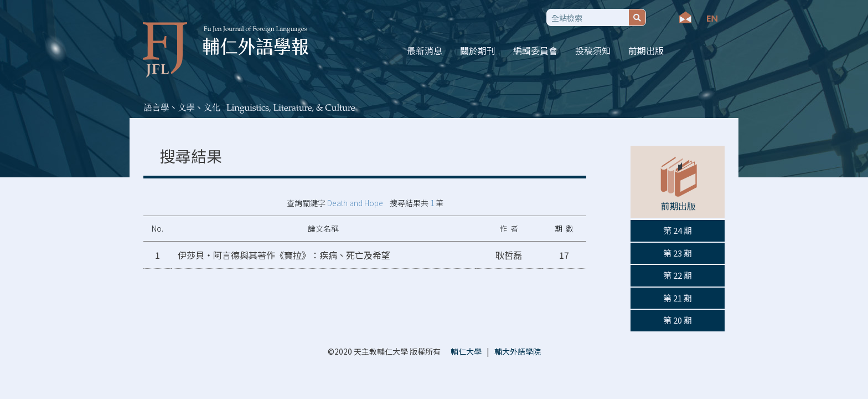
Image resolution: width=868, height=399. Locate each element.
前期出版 (646, 50)
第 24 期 (678, 230)
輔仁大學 (466, 351)
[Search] (588, 17)
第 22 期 (678, 275)
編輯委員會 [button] (535, 50)
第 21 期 (678, 298)
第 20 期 (678, 320)
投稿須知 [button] (593, 50)
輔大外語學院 (518, 351)
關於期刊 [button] (478, 50)
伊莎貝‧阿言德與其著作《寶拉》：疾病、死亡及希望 (284, 255)
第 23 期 (678, 253)
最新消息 (425, 50)
